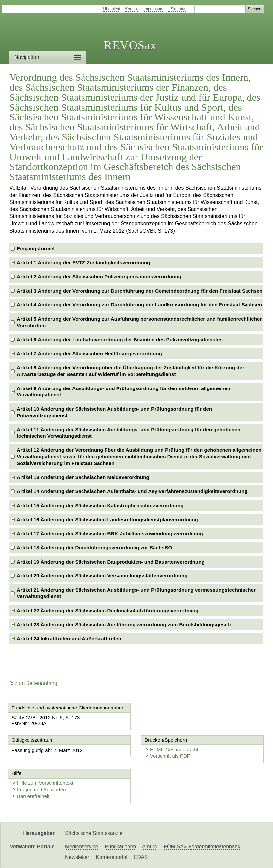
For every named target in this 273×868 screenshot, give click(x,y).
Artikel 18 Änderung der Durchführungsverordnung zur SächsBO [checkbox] (94, 548)
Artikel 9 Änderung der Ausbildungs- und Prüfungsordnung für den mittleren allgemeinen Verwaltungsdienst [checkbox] (123, 392)
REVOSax (130, 45)
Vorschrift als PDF (167, 756)
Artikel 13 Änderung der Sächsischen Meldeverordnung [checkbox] (83, 477)
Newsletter (77, 857)
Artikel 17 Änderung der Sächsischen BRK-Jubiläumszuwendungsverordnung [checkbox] (110, 534)
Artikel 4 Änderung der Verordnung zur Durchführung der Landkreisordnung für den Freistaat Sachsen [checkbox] (139, 305)
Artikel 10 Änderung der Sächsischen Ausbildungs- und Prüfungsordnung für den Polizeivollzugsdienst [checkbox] (114, 412)
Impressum (154, 9)
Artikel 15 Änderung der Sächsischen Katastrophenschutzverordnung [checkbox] (100, 505)
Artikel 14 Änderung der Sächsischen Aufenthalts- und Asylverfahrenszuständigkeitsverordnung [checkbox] (132, 491)
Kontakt (132, 9)
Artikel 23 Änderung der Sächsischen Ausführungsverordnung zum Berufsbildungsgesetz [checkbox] (124, 625)
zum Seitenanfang (33, 683)
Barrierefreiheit (30, 796)
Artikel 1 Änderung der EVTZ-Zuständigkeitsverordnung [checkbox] (83, 263)
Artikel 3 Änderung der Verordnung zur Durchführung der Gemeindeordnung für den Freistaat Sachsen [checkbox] (140, 291)
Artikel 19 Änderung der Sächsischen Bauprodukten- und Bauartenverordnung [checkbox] (111, 562)
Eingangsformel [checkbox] (36, 248)
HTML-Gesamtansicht (172, 749)
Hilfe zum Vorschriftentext (42, 783)
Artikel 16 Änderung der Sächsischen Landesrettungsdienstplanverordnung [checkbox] (107, 519)
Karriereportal (112, 857)
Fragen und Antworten (39, 789)
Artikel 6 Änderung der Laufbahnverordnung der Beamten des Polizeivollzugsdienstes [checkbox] (120, 339)
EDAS (141, 857)
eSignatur (177, 9)
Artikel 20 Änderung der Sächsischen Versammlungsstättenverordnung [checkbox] (102, 576)
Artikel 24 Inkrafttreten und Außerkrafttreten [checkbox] (69, 639)
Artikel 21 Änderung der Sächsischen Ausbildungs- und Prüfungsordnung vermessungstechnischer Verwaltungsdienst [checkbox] (136, 593)
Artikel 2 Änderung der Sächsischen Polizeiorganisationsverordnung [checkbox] (99, 276)
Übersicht (112, 9)
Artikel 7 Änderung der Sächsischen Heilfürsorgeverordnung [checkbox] (89, 354)
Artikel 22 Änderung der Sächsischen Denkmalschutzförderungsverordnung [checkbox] (108, 610)
